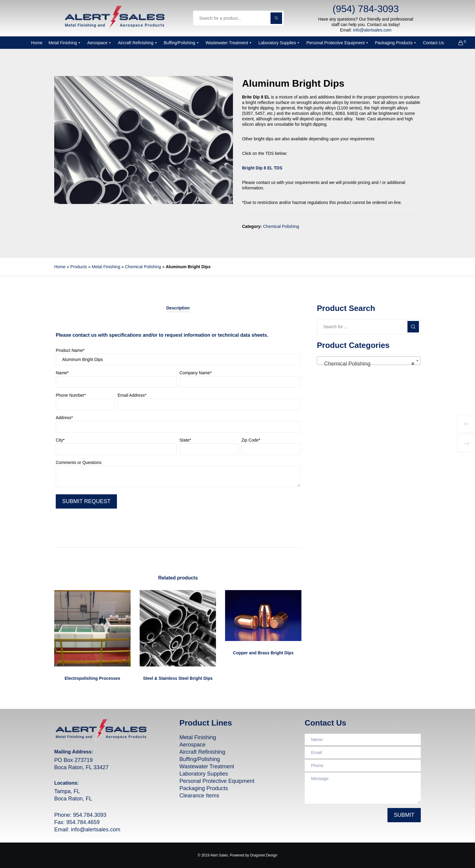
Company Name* (240, 380)
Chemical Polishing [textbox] (367, 364)
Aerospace (100, 43)
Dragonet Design (264, 855)
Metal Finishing (65, 43)
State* (209, 447)
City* (116, 447)
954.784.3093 (90, 815)
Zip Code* (271, 447)
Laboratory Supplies (279, 43)
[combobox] (369, 361)
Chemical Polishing (281, 226)
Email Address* (209, 402)
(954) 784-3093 (366, 9)
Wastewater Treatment (229, 43)
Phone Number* (85, 402)
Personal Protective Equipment (337, 43)
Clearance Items (199, 796)
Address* (178, 425)
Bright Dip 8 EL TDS (262, 168)
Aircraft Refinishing (138, 43)
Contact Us (433, 43)
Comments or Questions (178, 475)
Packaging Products (396, 43)
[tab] (178, 308)
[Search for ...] (369, 327)
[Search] (413, 327)
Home (37, 43)
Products (79, 267)
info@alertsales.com (372, 30)
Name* (116, 380)
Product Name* (178, 357)
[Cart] (457, 43)
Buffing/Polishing (182, 43)
